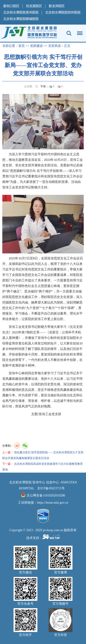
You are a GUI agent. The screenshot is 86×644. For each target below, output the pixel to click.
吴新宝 (54, 332)
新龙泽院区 (57, 6)
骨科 (68, 332)
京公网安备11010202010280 (46, 495)
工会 (80, 160)
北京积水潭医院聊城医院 (21, 19)
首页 (22, 46)
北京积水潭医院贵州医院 (21, 13)
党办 (18, 165)
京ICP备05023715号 (51, 488)
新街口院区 (11, 6)
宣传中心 (44, 338)
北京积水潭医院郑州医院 (63, 13)
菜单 (79, 31)
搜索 (69, 33)
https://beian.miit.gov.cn (53, 503)
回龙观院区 (34, 6)
